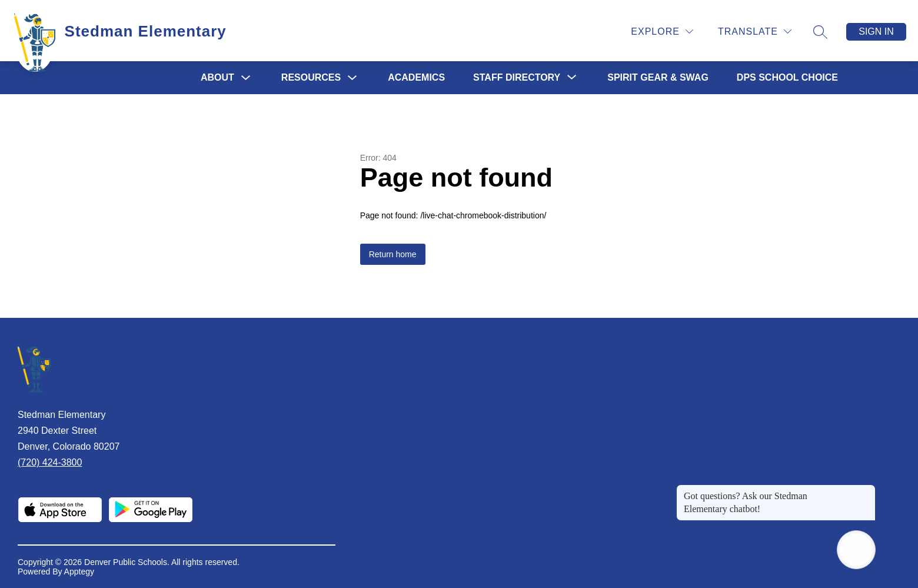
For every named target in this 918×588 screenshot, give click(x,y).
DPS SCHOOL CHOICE (787, 77)
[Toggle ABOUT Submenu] (246, 78)
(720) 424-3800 (50, 462)
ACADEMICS (416, 77)
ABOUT (217, 77)
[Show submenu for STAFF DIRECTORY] (517, 78)
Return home (393, 254)
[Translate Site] (755, 31)
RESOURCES (311, 77)
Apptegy (79, 572)
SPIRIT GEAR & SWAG (658, 77)
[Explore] (662, 31)
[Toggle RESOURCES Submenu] (352, 78)
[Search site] (820, 32)
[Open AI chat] (856, 550)
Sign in (876, 31)
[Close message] (866, 490)
